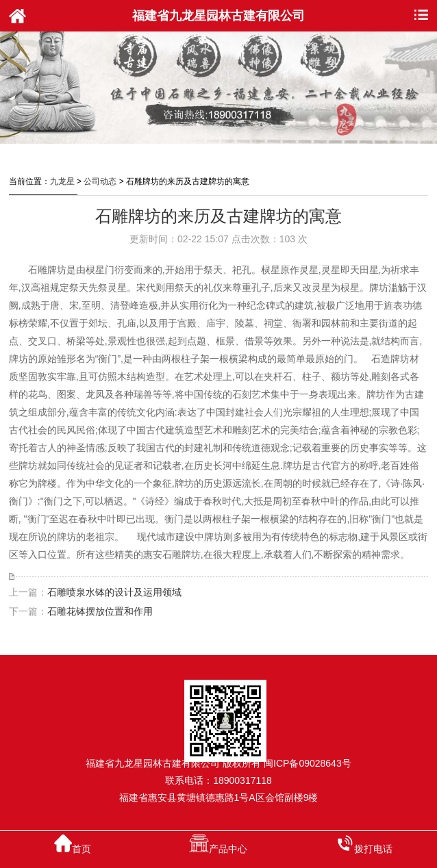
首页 (73, 844)
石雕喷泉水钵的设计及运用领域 (114, 592)
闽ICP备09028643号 (308, 763)
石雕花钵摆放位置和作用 (100, 611)
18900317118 (242, 780)
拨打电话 (364, 844)
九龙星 (62, 181)
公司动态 (100, 181)
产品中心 (218, 844)
